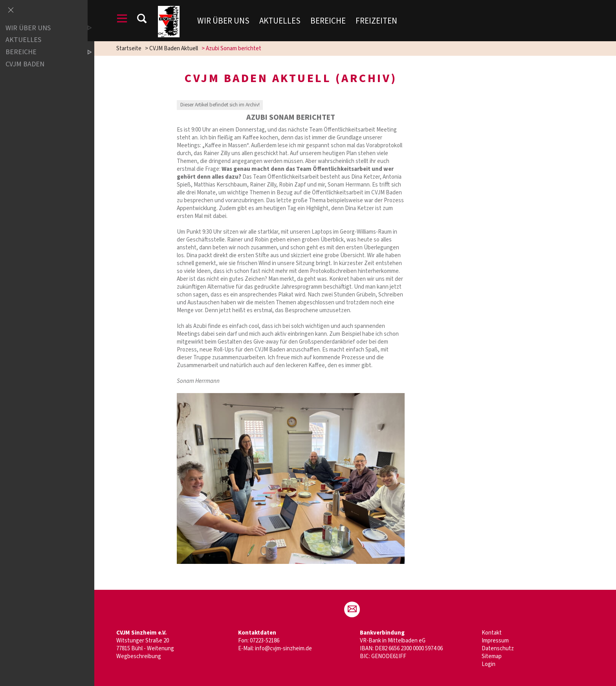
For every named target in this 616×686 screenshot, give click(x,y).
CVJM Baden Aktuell (177, 48)
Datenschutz (501, 648)
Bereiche (333, 21)
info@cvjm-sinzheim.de (287, 648)
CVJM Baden (25, 64)
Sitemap (495, 656)
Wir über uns (228, 21)
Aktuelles (285, 21)
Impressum (498, 641)
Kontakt (495, 633)
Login (492, 664)
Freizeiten (381, 21)
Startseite (132, 48)
